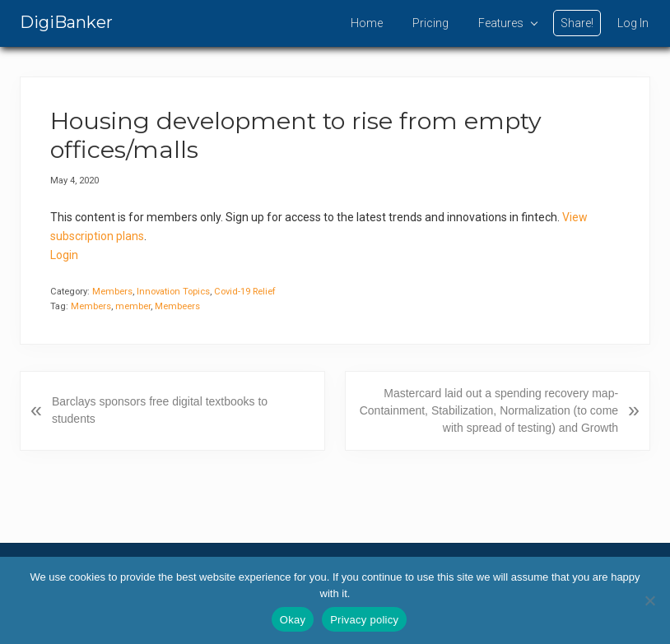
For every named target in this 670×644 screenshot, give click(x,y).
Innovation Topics (173, 292)
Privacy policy (364, 620)
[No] (649, 600)
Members (112, 292)
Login (64, 255)
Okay (293, 620)
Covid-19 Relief (245, 292)
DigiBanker (66, 22)
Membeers (177, 306)
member (133, 306)
